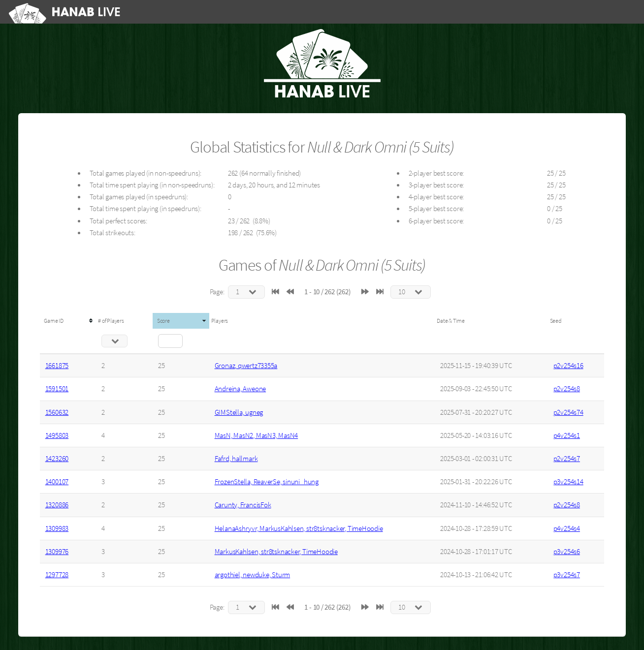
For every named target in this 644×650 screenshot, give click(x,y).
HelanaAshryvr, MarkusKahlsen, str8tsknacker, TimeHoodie (299, 528)
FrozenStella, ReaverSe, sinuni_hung (267, 482)
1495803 (57, 435)
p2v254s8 (567, 389)
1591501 (57, 389)
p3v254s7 (567, 575)
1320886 (57, 505)
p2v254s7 (567, 459)
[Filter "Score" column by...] (170, 341)
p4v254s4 (567, 528)
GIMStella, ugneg (239, 412)
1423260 (57, 459)
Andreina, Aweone (240, 389)
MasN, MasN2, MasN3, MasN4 (257, 435)
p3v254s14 (568, 482)
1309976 (57, 552)
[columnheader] (68, 321)
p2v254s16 (568, 366)
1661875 (57, 366)
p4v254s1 (567, 435)
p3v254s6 (567, 552)
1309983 (57, 528)
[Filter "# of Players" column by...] (114, 341)
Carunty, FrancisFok (243, 505)
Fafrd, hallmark (236, 459)
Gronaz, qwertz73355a (246, 366)
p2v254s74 (568, 412)
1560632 (57, 412)
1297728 (57, 575)
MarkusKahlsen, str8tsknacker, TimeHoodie (276, 552)
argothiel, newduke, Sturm (253, 575)
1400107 (57, 482)
